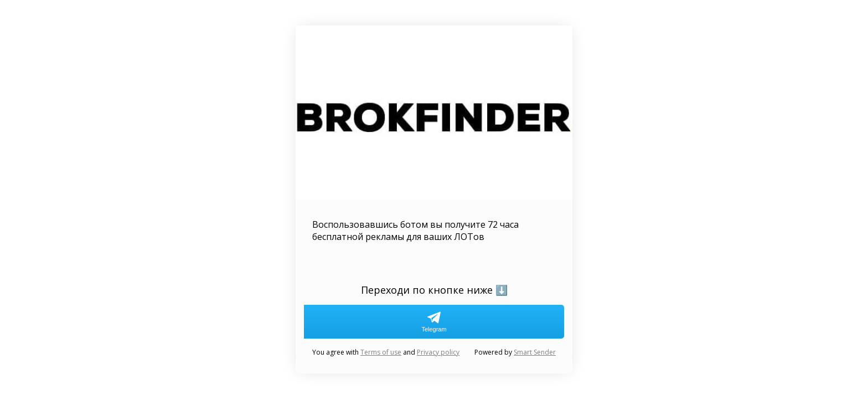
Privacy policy (438, 352)
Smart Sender (535, 352)
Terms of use (381, 352)
